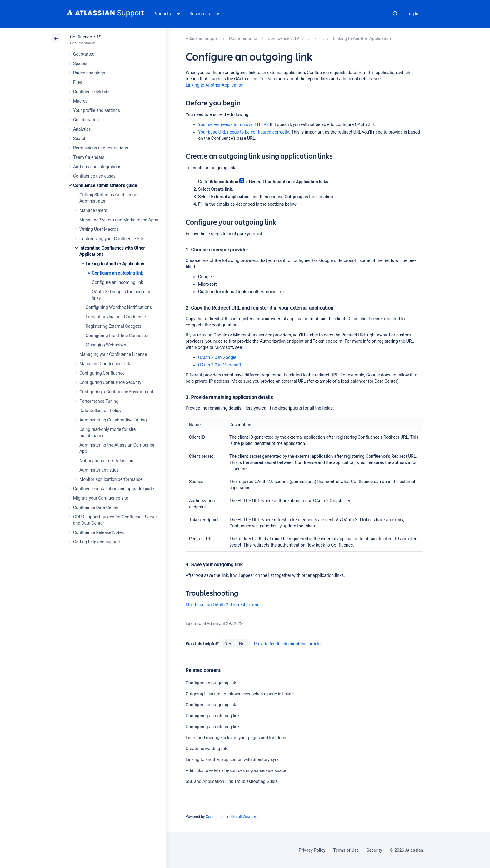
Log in (412, 14)
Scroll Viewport (245, 817)
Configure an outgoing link (117, 273)
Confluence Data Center (96, 507)
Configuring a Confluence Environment (116, 392)
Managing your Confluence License (113, 354)
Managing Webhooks (106, 345)
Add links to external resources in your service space (236, 770)
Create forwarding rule (207, 749)
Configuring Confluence (102, 373)
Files (78, 82)
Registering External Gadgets (113, 326)
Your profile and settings (97, 110)
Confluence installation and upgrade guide (114, 489)
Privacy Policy (312, 850)
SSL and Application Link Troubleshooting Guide (232, 781)
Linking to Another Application (115, 264)
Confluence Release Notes (98, 532)
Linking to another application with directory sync (233, 759)
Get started (84, 54)
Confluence (215, 817)
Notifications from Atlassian (106, 461)
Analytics (82, 129)
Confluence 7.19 (86, 37)
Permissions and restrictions (101, 148)
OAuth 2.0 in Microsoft (220, 365)
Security (374, 850)
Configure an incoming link (117, 282)
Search (395, 14)
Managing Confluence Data (105, 364)
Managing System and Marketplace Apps (119, 220)
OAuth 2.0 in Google (217, 357)
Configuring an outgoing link (213, 716)
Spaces (80, 63)
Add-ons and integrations (97, 167)
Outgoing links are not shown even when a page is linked (240, 694)
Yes (228, 644)
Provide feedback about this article (287, 644)
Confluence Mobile (91, 92)
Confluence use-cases (94, 176)
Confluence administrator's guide (105, 185)
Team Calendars (89, 157)
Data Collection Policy (100, 411)
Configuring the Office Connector (117, 336)
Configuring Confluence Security (110, 382)
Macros (80, 101)
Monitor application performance (111, 479)
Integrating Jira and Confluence (116, 317)
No (242, 644)
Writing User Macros (99, 229)
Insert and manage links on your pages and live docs (236, 738)
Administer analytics (99, 470)
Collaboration (86, 120)
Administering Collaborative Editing (113, 420)
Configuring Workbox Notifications (119, 307)
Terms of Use (346, 850)
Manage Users (93, 210)
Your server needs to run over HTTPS (233, 124)
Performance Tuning (99, 401)
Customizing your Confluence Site (112, 239)
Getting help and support (97, 542)
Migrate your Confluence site (101, 498)
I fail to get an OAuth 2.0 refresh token (222, 605)
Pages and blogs (89, 73)
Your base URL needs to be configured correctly (244, 132)
